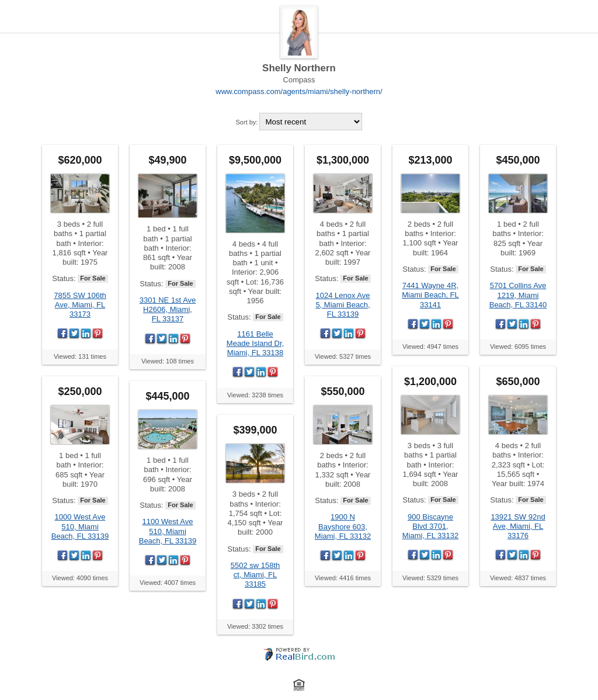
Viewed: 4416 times (343, 578)
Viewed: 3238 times (255, 395)
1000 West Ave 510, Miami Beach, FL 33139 (80, 526)
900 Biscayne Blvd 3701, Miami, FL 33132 (430, 526)
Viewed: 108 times (168, 361)
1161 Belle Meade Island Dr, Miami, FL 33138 (255, 344)
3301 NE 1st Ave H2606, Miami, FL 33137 (168, 310)
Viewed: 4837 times (518, 578)
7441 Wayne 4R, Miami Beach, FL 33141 (430, 295)
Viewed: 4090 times (80, 578)
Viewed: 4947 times (430, 346)
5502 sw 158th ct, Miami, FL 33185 (255, 575)
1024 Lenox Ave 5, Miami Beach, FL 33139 (343, 305)
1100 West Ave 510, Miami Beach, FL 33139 (168, 531)
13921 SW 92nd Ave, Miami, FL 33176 (518, 526)
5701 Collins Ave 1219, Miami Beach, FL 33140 (518, 295)
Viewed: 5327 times (343, 356)
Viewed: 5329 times (430, 578)
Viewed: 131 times (80, 356)
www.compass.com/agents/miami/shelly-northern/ (299, 91)
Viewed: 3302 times (255, 626)
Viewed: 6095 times (518, 346)
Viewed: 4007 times (168, 583)
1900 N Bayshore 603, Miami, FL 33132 (343, 526)
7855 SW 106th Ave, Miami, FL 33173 (80, 305)
